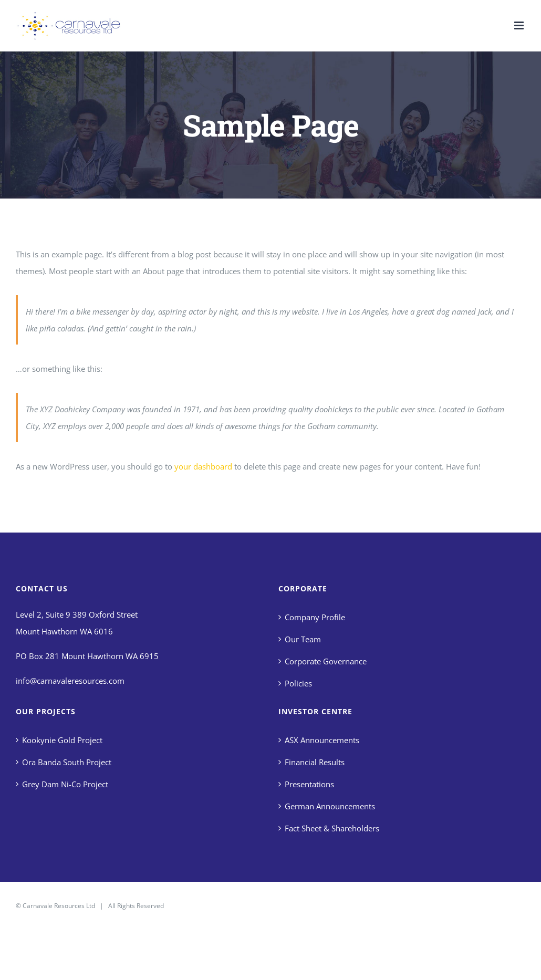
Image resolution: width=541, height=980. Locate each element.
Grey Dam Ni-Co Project (65, 784)
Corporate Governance (326, 661)
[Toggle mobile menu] (520, 25)
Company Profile (315, 617)
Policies (298, 683)
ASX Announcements (322, 740)
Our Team (303, 639)
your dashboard (203, 466)
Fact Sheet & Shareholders (332, 828)
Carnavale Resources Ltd (59, 906)
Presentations (309, 784)
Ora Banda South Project (67, 762)
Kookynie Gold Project (62, 740)
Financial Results (315, 762)
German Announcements (330, 806)
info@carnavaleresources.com (70, 681)
